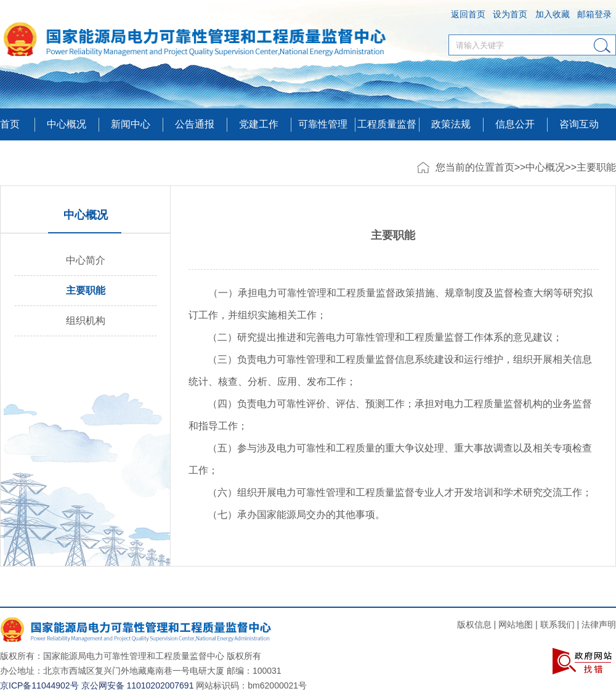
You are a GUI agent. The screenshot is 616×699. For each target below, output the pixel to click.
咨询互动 (579, 124)
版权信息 (474, 624)
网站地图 (516, 624)
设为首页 (510, 14)
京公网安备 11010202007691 (138, 685)
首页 (10, 124)
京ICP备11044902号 (39, 685)
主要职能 (596, 167)
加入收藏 (553, 14)
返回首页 (468, 14)
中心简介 (86, 260)
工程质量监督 (387, 124)
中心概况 (545, 167)
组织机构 (86, 321)
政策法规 (451, 124)
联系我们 (557, 624)
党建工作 (259, 124)
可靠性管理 (323, 124)
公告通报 (195, 124)
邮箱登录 (594, 14)
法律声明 (599, 624)
